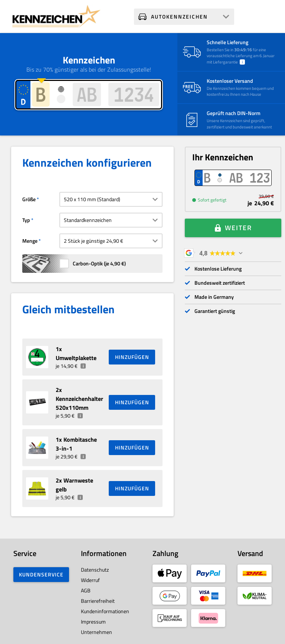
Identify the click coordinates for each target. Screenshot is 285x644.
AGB (86, 590)
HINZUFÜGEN (132, 357)
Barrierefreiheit (98, 601)
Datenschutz (95, 570)
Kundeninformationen (105, 611)
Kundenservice (41, 574)
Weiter (238, 228)
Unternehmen (96, 632)
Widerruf (90, 580)
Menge (30, 241)
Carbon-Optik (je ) (99, 263)
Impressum (93, 622)
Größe (29, 199)
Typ (26, 220)
